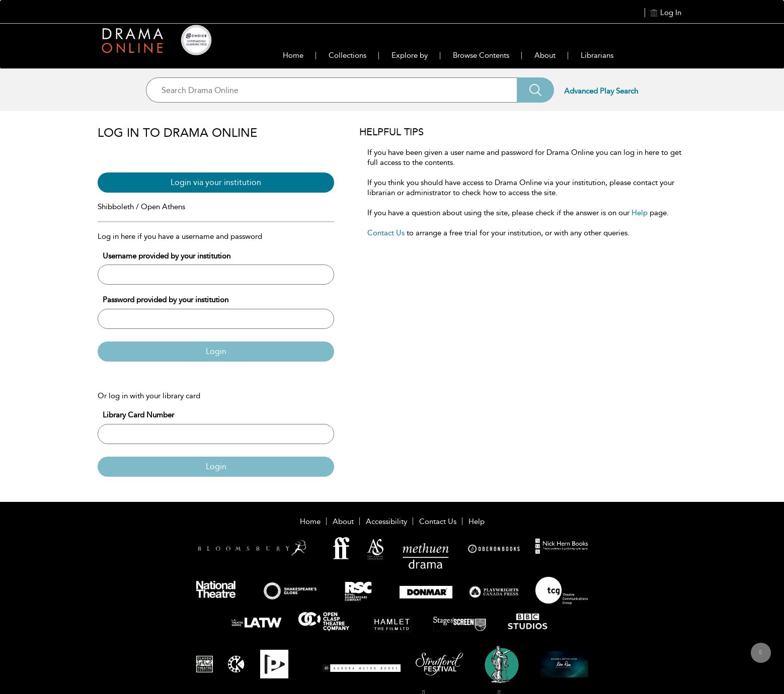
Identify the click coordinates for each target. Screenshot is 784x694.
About (545, 55)
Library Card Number (138, 415)
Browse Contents (481, 55)
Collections (347, 55)
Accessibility (386, 522)
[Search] (535, 90)
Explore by (410, 55)
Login (216, 351)
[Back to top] (761, 658)
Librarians (597, 55)
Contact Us (386, 233)
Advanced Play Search (601, 91)
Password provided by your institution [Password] (166, 300)
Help (640, 213)
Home (293, 55)
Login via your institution (216, 182)
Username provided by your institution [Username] (167, 256)
